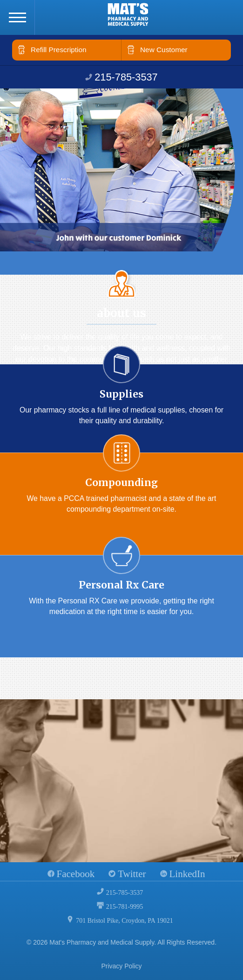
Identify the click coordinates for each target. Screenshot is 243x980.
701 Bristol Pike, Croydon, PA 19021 (124, 921)
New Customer (164, 50)
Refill (59, 50)
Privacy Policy (121, 966)
